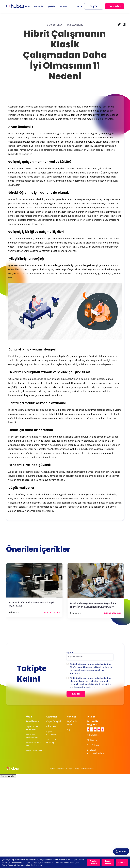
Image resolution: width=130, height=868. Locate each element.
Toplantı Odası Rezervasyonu (32, 728)
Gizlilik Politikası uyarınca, (82, 678)
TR (79, 6)
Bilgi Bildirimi (92, 740)
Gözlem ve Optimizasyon (32, 736)
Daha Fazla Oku (51, 612)
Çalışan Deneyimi (53, 721)
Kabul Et (122, 862)
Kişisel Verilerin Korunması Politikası (95, 752)
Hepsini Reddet (108, 862)
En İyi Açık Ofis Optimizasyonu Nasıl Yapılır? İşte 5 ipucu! (33, 604)
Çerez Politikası (93, 745)
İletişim (63, 7)
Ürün (28, 6)
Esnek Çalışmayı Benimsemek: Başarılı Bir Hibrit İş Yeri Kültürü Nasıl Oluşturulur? (93, 605)
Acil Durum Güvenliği (51, 741)
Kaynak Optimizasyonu (53, 733)
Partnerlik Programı (92, 723)
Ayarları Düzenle (93, 862)
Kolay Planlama (33, 721)
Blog (68, 729)
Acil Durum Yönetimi (35, 751)
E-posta (70, 653)
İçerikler (52, 6)
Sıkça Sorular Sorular (72, 723)
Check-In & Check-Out (34, 744)
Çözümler (39, 6)
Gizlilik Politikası (78, 664)
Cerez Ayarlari (8, 776)
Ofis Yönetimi (52, 726)
